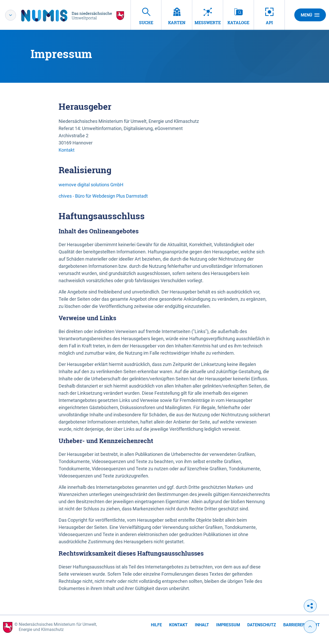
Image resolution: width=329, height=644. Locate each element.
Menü (310, 15)
